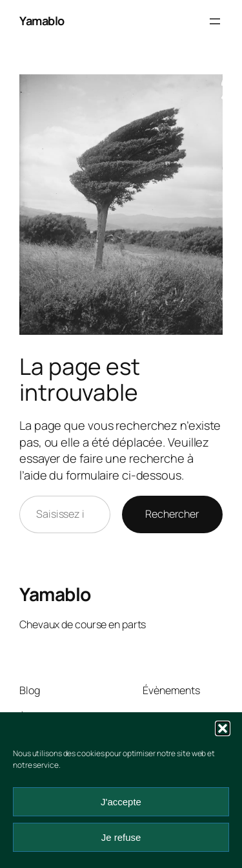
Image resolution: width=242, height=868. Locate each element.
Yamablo (42, 21)
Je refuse (121, 837)
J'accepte (121, 802)
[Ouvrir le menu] (215, 21)
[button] (223, 728)
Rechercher (172, 514)
